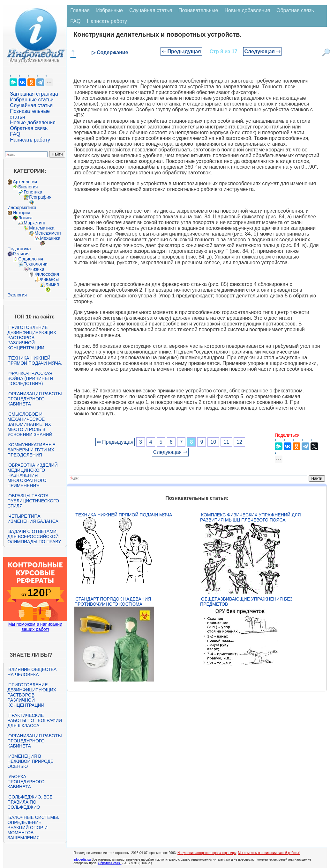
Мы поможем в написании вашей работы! (269, 853)
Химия (52, 284)
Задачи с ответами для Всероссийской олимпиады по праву (34, 536)
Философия (47, 274)
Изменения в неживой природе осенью (30, 761)
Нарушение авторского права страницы (207, 853)
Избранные (109, 10)
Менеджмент (48, 233)
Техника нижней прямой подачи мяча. (35, 361)
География (40, 197)
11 (226, 442)
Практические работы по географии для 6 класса (35, 720)
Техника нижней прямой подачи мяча (124, 515)
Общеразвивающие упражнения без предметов (246, 602)
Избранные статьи (32, 100)
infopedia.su (82, 860)
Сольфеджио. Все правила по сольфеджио (30, 802)
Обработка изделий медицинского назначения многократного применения (32, 475)
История (21, 213)
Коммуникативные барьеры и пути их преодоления (31, 450)
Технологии (35, 264)
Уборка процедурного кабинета (26, 782)
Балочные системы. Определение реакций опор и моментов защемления (33, 828)
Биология (28, 187)
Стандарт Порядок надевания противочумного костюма (113, 602)
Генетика (33, 192)
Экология (17, 295)
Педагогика (19, 249)
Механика (50, 238)
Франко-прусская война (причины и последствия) (30, 378)
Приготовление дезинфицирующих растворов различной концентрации (32, 338)
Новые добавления (33, 123)
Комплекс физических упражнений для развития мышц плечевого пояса (251, 517)
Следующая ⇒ (262, 51)
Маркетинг (34, 223)
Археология (25, 182)
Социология (31, 259)
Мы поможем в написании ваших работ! (35, 627)
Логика (25, 218)
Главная (80, 10)
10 (213, 442)
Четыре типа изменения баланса (33, 519)
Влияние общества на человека (32, 672)
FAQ (15, 134)
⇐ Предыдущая (181, 51)
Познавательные (198, 10)
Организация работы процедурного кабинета (34, 399)
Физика (37, 269)
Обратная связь (29, 128)
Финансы (49, 279)
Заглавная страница (34, 94)
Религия (21, 254)
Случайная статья (31, 105)
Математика (42, 228)
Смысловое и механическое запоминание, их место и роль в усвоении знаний (30, 424)
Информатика (22, 208)
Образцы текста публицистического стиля (33, 501)
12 (239, 442)
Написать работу (30, 140)
